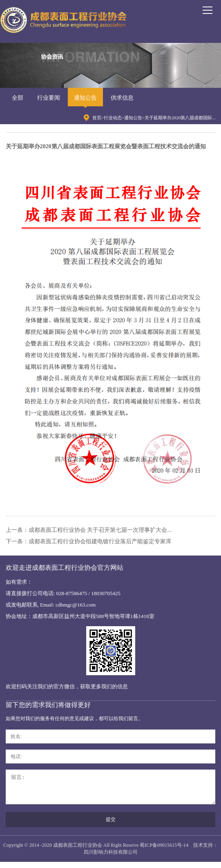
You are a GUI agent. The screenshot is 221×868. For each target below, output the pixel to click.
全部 (18, 98)
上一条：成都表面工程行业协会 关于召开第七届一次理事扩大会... (89, 530)
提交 (111, 826)
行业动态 (113, 118)
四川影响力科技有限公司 (111, 858)
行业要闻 (49, 98)
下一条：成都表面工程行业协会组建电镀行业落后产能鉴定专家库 (89, 541)
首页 (97, 118)
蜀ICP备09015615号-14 (164, 851)
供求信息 (122, 98)
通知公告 (85, 98)
